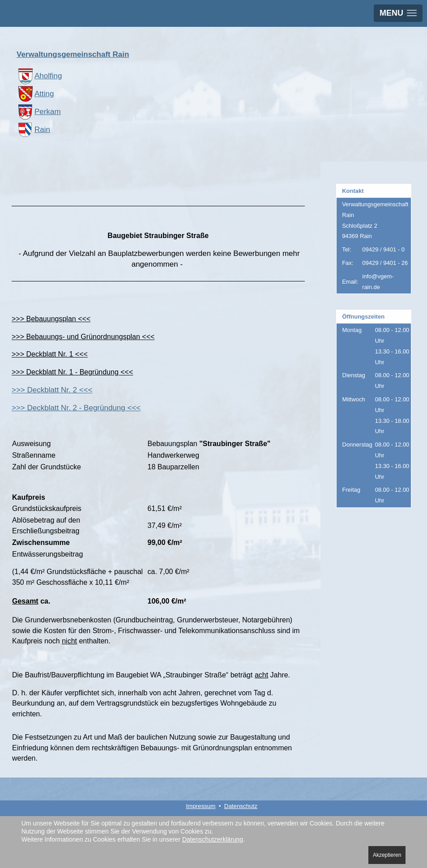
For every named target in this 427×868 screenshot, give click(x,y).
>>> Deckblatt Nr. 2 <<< (52, 390)
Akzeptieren (387, 855)
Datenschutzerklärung (213, 839)
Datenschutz (241, 806)
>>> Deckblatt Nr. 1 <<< (50, 354)
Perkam (39, 112)
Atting (35, 94)
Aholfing (39, 76)
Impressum (201, 806)
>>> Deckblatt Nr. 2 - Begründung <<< (76, 408)
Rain (33, 130)
